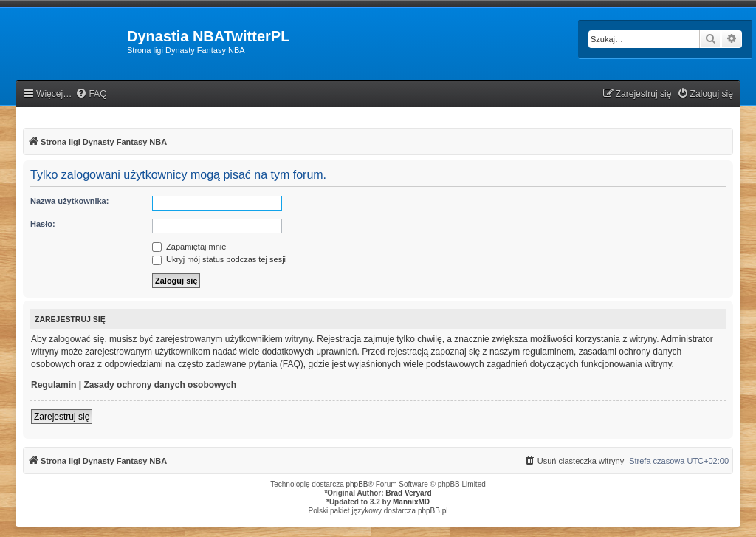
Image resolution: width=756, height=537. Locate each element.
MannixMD (411, 502)
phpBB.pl (433, 511)
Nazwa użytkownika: (69, 201)
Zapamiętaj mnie (189, 247)
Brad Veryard (408, 493)
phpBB (357, 484)
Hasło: (43, 224)
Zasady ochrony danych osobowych (160, 385)
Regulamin (54, 385)
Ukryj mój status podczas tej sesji (219, 259)
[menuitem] (91, 94)
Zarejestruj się (62, 417)
